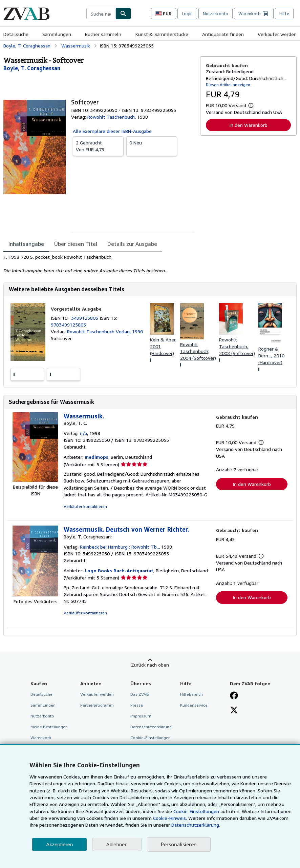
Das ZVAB (140, 694)
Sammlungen (57, 34)
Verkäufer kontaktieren (85, 506)
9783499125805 (68, 325)
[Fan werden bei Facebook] (234, 696)
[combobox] (101, 14)
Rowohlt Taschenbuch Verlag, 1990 (105, 331)
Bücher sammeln (103, 34)
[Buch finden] (123, 14)
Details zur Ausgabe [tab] (132, 244)
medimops (97, 457)
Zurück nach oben (150, 665)
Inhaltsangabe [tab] (26, 244)
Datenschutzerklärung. (196, 825)
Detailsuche (16, 34)
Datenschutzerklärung (151, 727)
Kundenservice (194, 705)
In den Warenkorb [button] (248, 125)
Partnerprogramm (97, 705)
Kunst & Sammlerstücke (162, 34)
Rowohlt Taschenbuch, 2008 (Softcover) (237, 346)
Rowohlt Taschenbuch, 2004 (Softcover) (198, 351)
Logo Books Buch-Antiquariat (119, 570)
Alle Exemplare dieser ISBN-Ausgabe (112, 131)
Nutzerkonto (216, 14)
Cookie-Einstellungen (196, 811)
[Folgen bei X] (234, 711)
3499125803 (85, 318)
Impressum (141, 716)
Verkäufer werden (277, 34)
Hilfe (284, 14)
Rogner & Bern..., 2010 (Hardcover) (271, 356)
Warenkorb (41, 738)
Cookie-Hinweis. (170, 818)
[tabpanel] (99, 264)
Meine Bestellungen (49, 727)
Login (187, 14)
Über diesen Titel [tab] (76, 244)
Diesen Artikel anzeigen (228, 85)
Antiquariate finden (223, 34)
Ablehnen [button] (117, 844)
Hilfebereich (191, 694)
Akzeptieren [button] (59, 844)
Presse (137, 705)
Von (98, 146)
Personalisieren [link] (179, 844)
